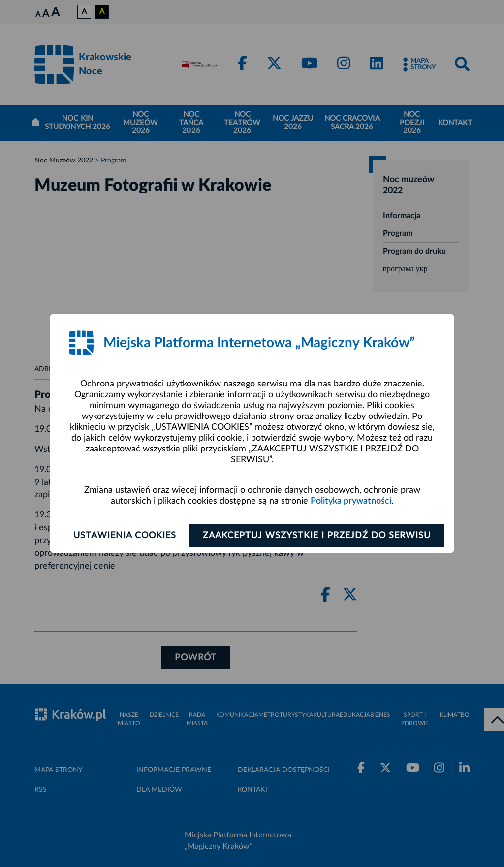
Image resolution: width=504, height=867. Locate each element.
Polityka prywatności (351, 501)
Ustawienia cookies (125, 536)
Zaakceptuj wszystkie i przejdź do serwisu (317, 536)
